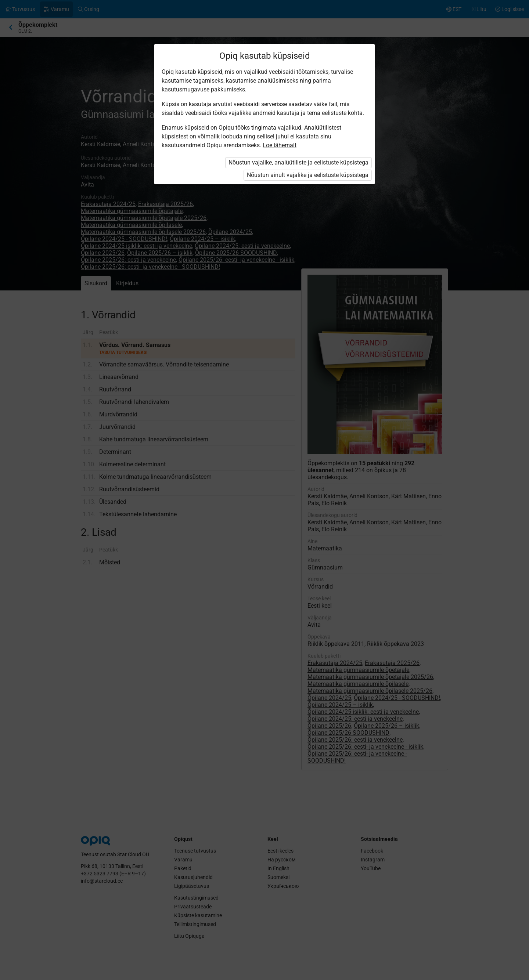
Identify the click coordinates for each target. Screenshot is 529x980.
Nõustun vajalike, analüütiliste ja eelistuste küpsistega (298, 162)
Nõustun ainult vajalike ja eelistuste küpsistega (308, 175)
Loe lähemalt (280, 145)
